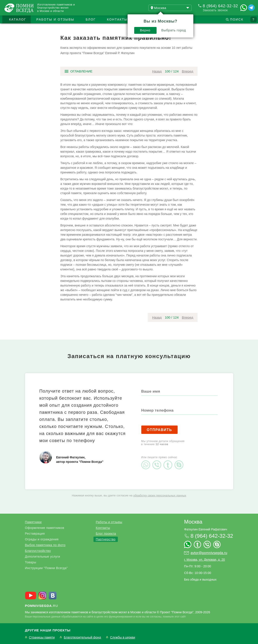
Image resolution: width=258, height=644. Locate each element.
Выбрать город (174, 30)
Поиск (237, 19)
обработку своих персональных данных (160, 495)
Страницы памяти (42, 637)
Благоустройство (38, 551)
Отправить (160, 430)
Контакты (117, 19)
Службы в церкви (123, 637)
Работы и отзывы (55, 19)
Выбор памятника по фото (45, 545)
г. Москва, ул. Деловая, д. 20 (204, 560)
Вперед (188, 71)
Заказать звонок (215, 10)
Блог (91, 19)
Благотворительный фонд (82, 637)
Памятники (33, 522)
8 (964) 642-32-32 (220, 6)
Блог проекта (106, 534)
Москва (193, 522)
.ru (42, 606)
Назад (157, 71)
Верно (145, 30)
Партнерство (106, 539)
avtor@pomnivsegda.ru (209, 553)
